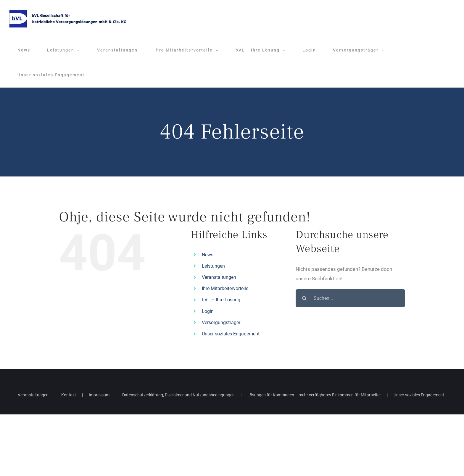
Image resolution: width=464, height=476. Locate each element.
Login (208, 311)
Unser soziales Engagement (231, 334)
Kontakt (69, 395)
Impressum (99, 395)
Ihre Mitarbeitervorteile (225, 288)
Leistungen (213, 266)
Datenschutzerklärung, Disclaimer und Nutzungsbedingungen (178, 395)
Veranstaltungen (219, 277)
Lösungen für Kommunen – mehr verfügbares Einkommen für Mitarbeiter (314, 395)
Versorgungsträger (221, 323)
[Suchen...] (350, 298)
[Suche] (304, 298)
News (208, 255)
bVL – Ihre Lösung (221, 300)
